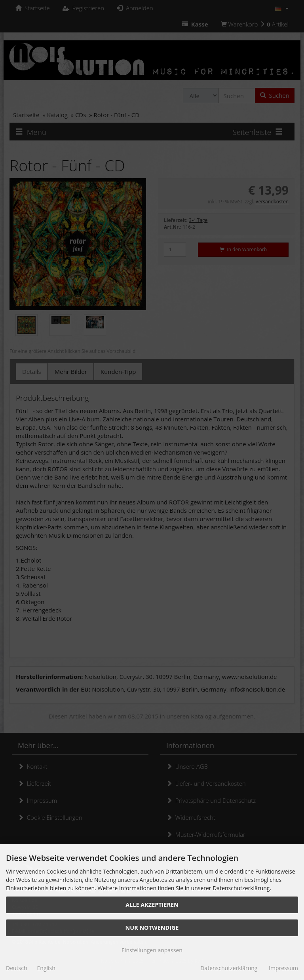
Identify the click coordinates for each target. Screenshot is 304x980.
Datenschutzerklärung (229, 968)
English (46, 968)
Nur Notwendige (152, 928)
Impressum (283, 968)
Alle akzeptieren (152, 905)
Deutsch (17, 968)
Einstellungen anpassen (152, 950)
